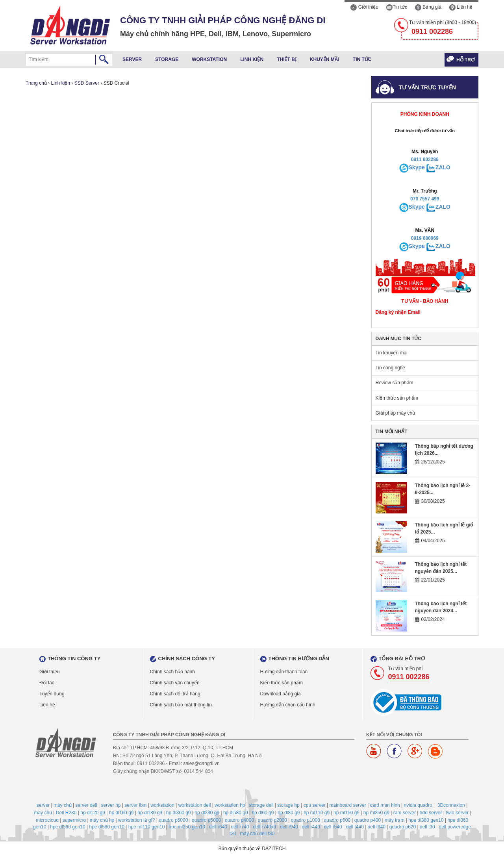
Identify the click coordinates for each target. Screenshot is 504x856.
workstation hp (230, 805)
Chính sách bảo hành (172, 672)
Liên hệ (461, 7)
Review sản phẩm (395, 383)
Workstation (209, 59)
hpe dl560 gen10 (68, 827)
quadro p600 (337, 820)
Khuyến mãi (325, 59)
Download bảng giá (281, 694)
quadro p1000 (306, 820)
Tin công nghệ (391, 368)
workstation (162, 805)
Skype (417, 167)
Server (132, 59)
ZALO (443, 167)
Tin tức (397, 7)
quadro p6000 (173, 820)
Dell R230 (66, 813)
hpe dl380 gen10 (426, 820)
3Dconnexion (451, 805)
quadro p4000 (239, 820)
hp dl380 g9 (207, 813)
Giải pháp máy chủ (396, 413)
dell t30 (427, 827)
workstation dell (195, 805)
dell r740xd (264, 827)
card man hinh (385, 805)
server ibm (135, 805)
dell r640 (218, 827)
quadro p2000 (272, 820)
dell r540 (333, 827)
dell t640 (377, 827)
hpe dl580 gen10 (107, 827)
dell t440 (355, 827)
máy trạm (395, 820)
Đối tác (47, 683)
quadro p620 (403, 827)
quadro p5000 (206, 820)
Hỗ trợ (465, 60)
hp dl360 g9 (179, 813)
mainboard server (348, 805)
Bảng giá (428, 7)
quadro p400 (368, 820)
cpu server (315, 805)
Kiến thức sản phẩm (397, 398)
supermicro (74, 820)
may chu (43, 813)
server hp (111, 805)
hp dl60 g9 (263, 813)
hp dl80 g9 (289, 813)
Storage (167, 59)
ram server (405, 813)
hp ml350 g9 (376, 813)
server (43, 805)
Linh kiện (252, 59)
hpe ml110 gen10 (147, 827)
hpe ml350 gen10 (187, 827)
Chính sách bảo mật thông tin (181, 705)
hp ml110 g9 (317, 813)
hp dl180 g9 (150, 813)
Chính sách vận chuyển (175, 683)
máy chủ (63, 805)
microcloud (47, 820)
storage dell (261, 805)
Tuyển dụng (52, 694)
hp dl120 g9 (93, 813)
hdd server (431, 813)
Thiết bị (287, 59)
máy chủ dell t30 (257, 834)
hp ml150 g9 (346, 813)
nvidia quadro (418, 805)
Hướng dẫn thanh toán (284, 672)
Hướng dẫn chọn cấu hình (288, 705)
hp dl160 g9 (121, 813)
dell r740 (240, 827)
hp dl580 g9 (236, 813)
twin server (457, 813)
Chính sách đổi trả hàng (175, 694)
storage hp (288, 805)
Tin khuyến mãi (392, 353)
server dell (86, 805)
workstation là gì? (136, 820)
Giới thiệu (364, 7)
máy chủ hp (102, 820)
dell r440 (311, 827)
